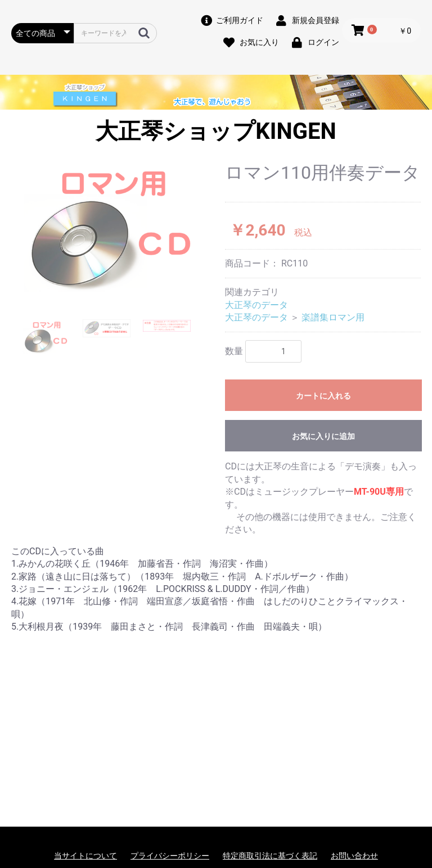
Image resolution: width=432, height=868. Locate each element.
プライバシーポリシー (170, 856)
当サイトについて (85, 856)
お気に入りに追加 (323, 436)
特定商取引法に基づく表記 (270, 856)
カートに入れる (323, 396)
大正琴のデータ (256, 305)
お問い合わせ (354, 856)
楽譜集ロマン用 (333, 317)
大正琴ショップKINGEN (216, 131)
